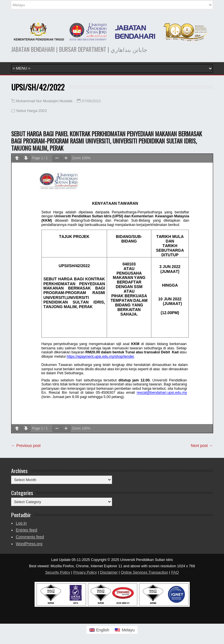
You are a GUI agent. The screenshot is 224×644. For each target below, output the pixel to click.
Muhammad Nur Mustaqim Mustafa (44, 101)
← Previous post (26, 446)
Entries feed (26, 530)
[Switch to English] (99, 630)
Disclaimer (109, 572)
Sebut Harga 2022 (31, 111)
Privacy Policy (85, 572)
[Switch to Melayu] (125, 630)
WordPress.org (29, 544)
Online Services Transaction (145, 572)
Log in (21, 523)
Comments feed (30, 537)
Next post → (202, 446)
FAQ (175, 572)
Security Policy (58, 572)
